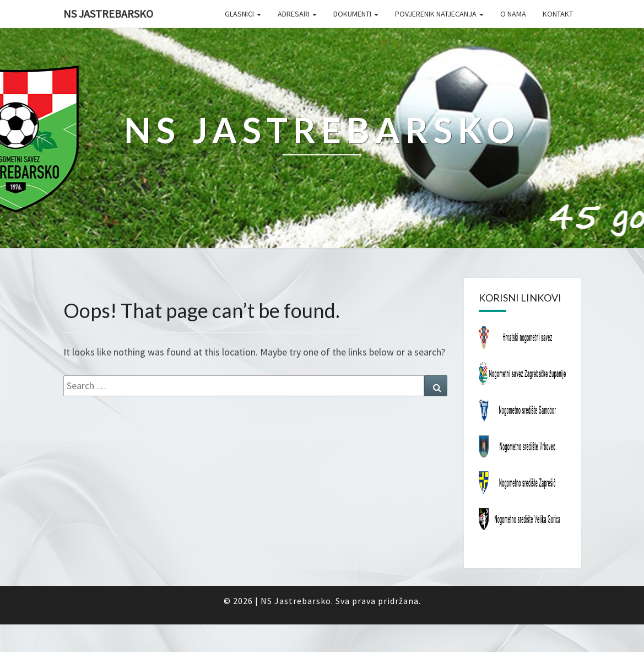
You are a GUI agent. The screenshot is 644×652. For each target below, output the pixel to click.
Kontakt (558, 14)
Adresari (297, 14)
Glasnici (243, 14)
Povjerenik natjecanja (439, 14)
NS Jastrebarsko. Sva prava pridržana (340, 601)
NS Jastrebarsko (108, 14)
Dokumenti (356, 14)
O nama (513, 14)
